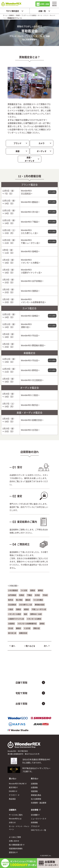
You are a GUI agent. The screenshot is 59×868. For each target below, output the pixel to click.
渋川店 (11, 628)
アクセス (34, 826)
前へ (13, 646)
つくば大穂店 (38, 600)
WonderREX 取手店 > (30, 405)
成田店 (26, 609)
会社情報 (35, 810)
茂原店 (18, 609)
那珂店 (40, 590)
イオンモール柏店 (15, 614)
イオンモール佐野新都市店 (27, 624)
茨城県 (18, 15)
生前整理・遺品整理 (39, 803)
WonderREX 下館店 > (30, 222)
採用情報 (34, 822)
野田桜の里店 (40, 605)
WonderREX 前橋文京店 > (32, 420)
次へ (46, 646)
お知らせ (12, 822)
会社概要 (34, 815)
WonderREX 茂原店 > (30, 291)
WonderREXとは (15, 819)
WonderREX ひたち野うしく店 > (29, 232)
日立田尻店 (12, 605)
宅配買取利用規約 (16, 848)
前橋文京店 (23, 633)
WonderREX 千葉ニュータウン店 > (30, 241)
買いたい (13, 778)
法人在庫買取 (36, 799)
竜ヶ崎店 (19, 600)
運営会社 (12, 852)
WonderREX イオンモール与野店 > (30, 261)
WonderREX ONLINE (17, 784)
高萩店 (33, 590)
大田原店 (11, 624)
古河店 (37, 595)
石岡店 (22, 595)
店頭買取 (34, 784)
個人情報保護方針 (16, 845)
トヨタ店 (27, 628)
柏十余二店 (12, 633)
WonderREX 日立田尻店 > (27, 192)
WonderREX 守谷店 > (30, 335)
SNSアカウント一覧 (38, 830)
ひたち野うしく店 (26, 605)
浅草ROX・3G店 (36, 614)
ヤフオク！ (13, 795)
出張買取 (34, 787)
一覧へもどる (30, 646)
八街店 (11, 609)
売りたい (35, 778)
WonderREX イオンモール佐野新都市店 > (33, 301)
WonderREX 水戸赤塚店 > (32, 281)
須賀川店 (36, 628)
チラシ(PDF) (52, 192)
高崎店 (42, 624)
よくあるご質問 (15, 837)
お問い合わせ (14, 841)
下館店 (29, 595)
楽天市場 (12, 787)
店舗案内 (11, 15)
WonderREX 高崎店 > (30, 251)
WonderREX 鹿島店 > (30, 202)
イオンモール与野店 (34, 619)
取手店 (11, 600)
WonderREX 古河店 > (30, 430)
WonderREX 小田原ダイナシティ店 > (31, 271)
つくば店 (24, 590)
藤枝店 (18, 628)
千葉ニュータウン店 (39, 609)
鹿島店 (28, 600)
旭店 (26, 614)
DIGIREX (12, 791)
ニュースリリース (38, 819)
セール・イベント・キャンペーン (19, 828)
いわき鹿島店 (13, 590)
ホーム (5, 15)
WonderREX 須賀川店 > (26, 326)
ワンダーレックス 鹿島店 (29, 15)
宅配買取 (34, 791)
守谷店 (45, 595)
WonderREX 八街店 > (30, 395)
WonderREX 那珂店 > (30, 370)
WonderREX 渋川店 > (30, 212)
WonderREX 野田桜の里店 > (33, 345)
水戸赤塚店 (12, 595)
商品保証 (12, 799)
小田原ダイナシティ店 (16, 619)
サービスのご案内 (16, 815)
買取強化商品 (36, 795)
